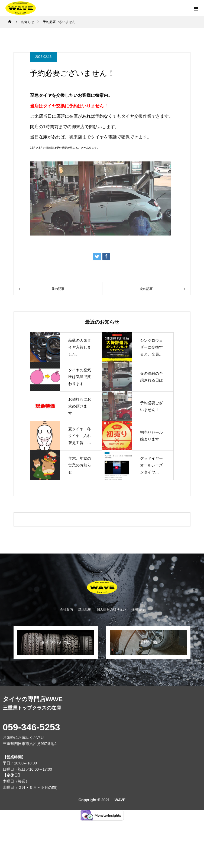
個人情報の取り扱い (111, 609)
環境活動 (85, 609)
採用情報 (138, 609)
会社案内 (66, 609)
